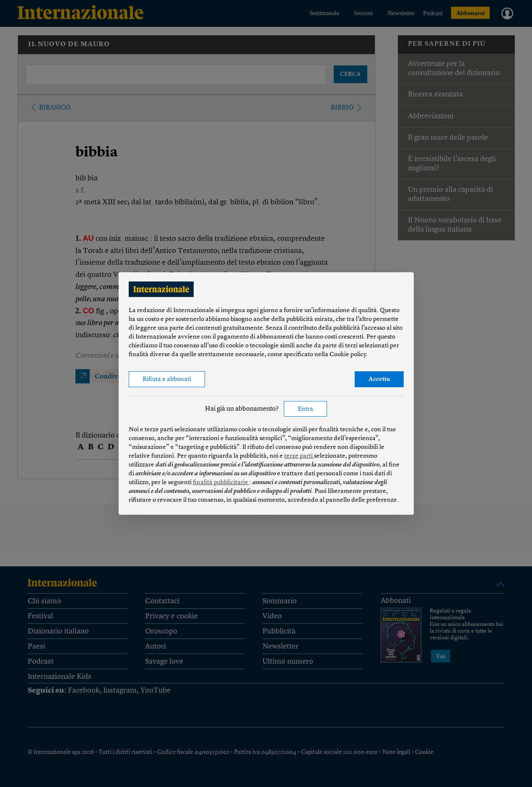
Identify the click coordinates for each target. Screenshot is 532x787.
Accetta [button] (379, 379)
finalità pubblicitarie (221, 483)
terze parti (299, 456)
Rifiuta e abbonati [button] (167, 379)
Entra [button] (305, 409)
